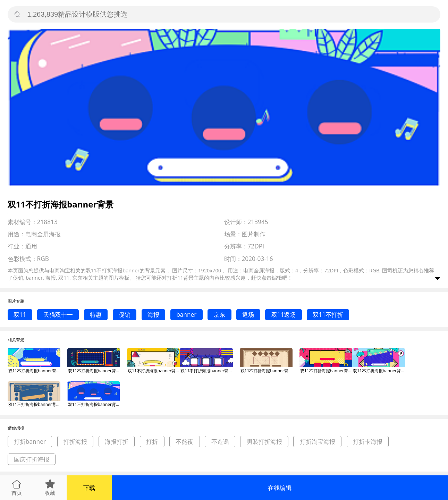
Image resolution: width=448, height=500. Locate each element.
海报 (153, 315)
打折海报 (75, 442)
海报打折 (117, 442)
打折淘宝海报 (318, 442)
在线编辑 (280, 488)
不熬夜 (184, 442)
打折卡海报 (368, 442)
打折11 (175, 278)
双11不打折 (328, 315)
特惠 (96, 315)
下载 (89, 488)
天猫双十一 (58, 315)
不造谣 (220, 442)
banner (186, 315)
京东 (219, 315)
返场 (248, 315)
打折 (152, 442)
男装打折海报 (264, 442)
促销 (125, 315)
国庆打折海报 (32, 459)
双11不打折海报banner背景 (34, 371)
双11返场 (284, 315)
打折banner (30, 442)
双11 (20, 315)
